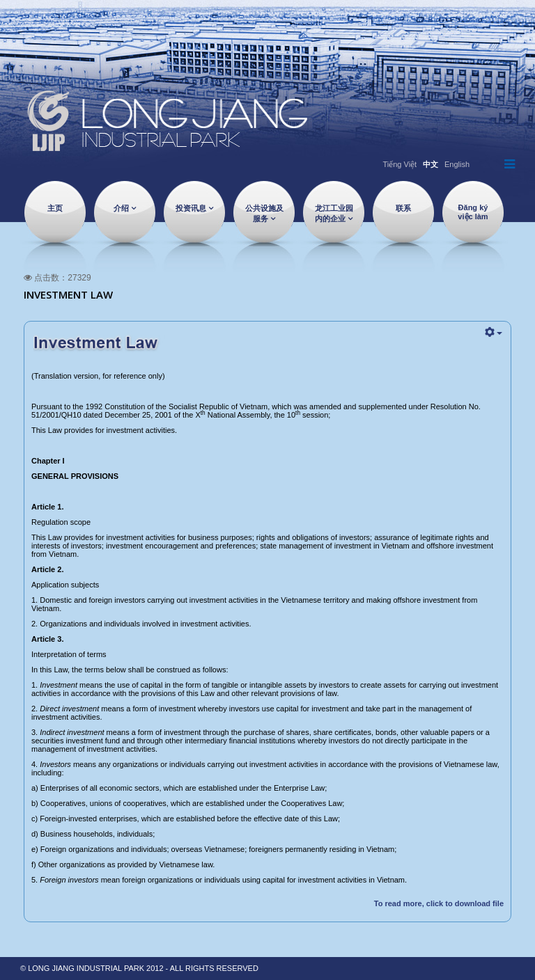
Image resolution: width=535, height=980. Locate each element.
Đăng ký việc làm (473, 212)
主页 (55, 208)
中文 (431, 164)
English (457, 164)
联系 (403, 208)
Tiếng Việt (400, 164)
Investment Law (68, 294)
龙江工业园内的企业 (334, 213)
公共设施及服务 (264, 213)
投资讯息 (191, 208)
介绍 (121, 208)
